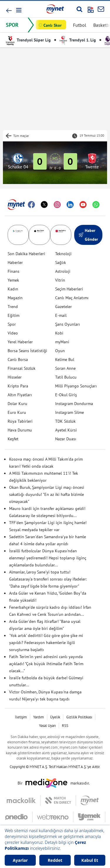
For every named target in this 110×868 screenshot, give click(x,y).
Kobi (59, 333)
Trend (13, 307)
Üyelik (55, 717)
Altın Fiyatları (20, 395)
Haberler (15, 262)
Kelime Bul (65, 359)
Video (13, 333)
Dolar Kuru (17, 404)
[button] (18, 10)
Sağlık (61, 262)
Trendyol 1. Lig (78, 40)
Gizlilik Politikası (79, 717)
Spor (12, 324)
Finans (13, 271)
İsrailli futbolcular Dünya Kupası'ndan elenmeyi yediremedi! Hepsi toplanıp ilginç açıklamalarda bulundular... (48, 558)
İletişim (21, 717)
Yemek (13, 280)
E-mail (61, 315)
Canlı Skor (53, 25)
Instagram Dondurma (74, 404)
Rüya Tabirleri (20, 421)
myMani (62, 342)
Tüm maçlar (21, 136)
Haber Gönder (88, 235)
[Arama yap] (79, 9)
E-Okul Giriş (66, 395)
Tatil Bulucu (66, 377)
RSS (65, 726)
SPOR (12, 25)
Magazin (15, 298)
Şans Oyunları (68, 324)
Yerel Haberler (20, 342)
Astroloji (63, 271)
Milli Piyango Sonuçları (76, 386)
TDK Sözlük (65, 421)
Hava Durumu (20, 430)
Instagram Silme (70, 412)
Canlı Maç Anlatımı (72, 298)
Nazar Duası (66, 439)
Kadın (13, 289)
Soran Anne (65, 368)
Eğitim (13, 315)
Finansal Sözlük (22, 368)
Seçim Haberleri (69, 289)
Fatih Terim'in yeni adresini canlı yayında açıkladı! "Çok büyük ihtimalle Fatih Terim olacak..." (46, 664)
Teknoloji (63, 254)
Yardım (39, 717)
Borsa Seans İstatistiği (27, 351)
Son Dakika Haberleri (26, 254)
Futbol (80, 25)
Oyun (60, 351)
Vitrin (60, 280)
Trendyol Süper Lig (28, 40)
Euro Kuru (17, 412)
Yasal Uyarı (47, 726)
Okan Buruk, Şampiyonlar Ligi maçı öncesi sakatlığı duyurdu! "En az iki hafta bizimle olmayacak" (47, 494)
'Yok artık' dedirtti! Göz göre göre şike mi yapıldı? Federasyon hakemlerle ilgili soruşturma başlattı (46, 643)
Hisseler (15, 377)
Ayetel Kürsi (66, 430)
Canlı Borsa (18, 359)
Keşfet (13, 439)
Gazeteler (64, 307)
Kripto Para (18, 386)
